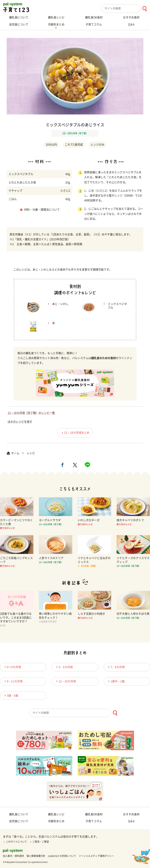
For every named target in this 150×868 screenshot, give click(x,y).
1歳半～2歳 (116, 681)
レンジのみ (97, 145)
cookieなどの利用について (62, 856)
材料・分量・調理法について (42, 210)
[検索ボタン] (144, 9)
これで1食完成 (74, 145)
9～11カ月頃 (13, 681)
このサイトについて (15, 842)
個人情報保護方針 (36, 856)
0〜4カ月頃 (12, 667)
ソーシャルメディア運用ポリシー (96, 856)
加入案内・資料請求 (13, 856)
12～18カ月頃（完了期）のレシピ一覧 (31, 413)
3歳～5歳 (11, 695)
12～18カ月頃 (65, 681)
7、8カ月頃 (116, 667)
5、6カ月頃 (64, 667)
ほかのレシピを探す (20, 422)
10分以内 (51, 145)
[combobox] (126, 8)
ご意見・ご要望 (39, 842)
